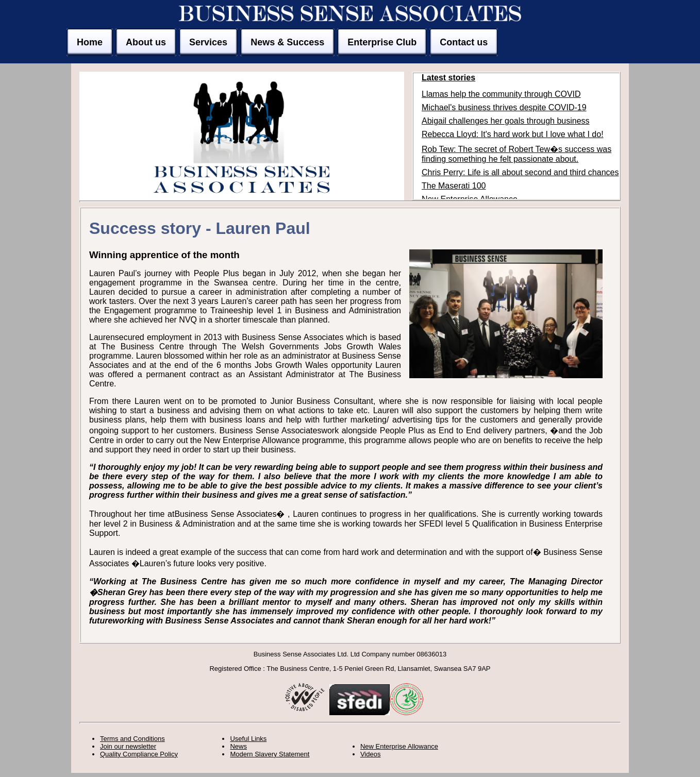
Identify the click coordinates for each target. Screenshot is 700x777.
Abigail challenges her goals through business (506, 121)
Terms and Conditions (132, 739)
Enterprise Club (382, 42)
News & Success (287, 42)
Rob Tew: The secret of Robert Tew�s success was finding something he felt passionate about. (516, 154)
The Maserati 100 (454, 186)
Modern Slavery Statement (270, 754)
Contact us (464, 42)
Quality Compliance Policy (139, 754)
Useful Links (248, 739)
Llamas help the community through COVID (501, 94)
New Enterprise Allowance (399, 746)
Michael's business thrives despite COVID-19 (504, 107)
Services (208, 42)
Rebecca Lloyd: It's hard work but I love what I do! (513, 134)
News (238, 746)
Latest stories (448, 78)
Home (90, 42)
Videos (371, 754)
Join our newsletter (128, 746)
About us (146, 42)
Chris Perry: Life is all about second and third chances (520, 172)
